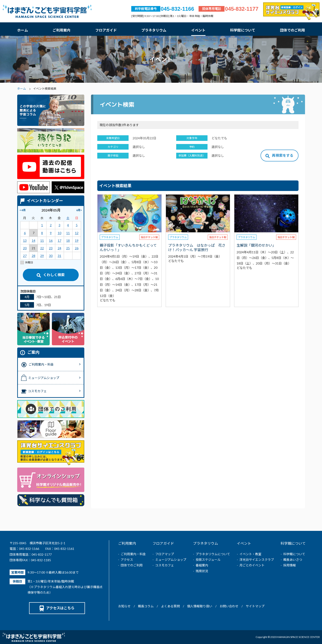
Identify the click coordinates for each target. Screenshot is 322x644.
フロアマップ (165, 554)
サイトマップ (255, 606)
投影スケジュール (208, 560)
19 (77, 240)
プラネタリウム (154, 30)
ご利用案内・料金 (133, 554)
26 (77, 248)
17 (59, 240)
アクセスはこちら (57, 608)
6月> (79, 210)
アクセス (127, 560)
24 (59, 248)
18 (68, 240)
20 (25, 248)
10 (59, 233)
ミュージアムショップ (171, 560)
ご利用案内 (61, 30)
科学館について (243, 30)
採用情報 (290, 565)
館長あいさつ (293, 560)
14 (34, 240)
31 (59, 256)
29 (42, 256)
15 (42, 240)
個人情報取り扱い (200, 606)
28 (34, 256)
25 (68, 248)
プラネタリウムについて (213, 554)
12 (77, 233)
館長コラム (146, 606)
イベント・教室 (250, 554)
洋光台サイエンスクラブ (257, 560)
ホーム (23, 30)
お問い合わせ (229, 606)
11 (68, 233)
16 (51, 240)
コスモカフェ (165, 565)
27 (25, 256)
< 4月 (23, 210)
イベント (198, 30)
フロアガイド (106, 30)
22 (42, 248)
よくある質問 (170, 606)
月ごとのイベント (252, 565)
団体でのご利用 (292, 30)
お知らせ (124, 606)
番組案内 (202, 565)
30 (51, 256)
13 (25, 240)
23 (51, 248)
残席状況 (202, 571)
